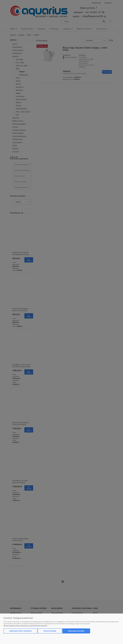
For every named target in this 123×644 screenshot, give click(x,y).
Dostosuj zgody (50, 631)
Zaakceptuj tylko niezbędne (20, 631)
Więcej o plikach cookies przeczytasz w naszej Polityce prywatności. (26, 626)
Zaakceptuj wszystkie (76, 631)
